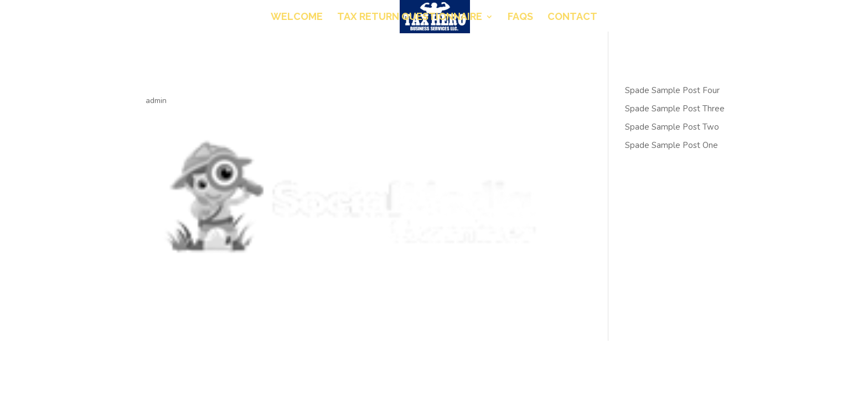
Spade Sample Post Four (672, 90)
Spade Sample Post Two (672, 127)
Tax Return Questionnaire (410, 17)
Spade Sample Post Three (675, 109)
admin (156, 101)
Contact (572, 17)
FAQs (520, 17)
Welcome (297, 17)
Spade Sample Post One (671, 145)
